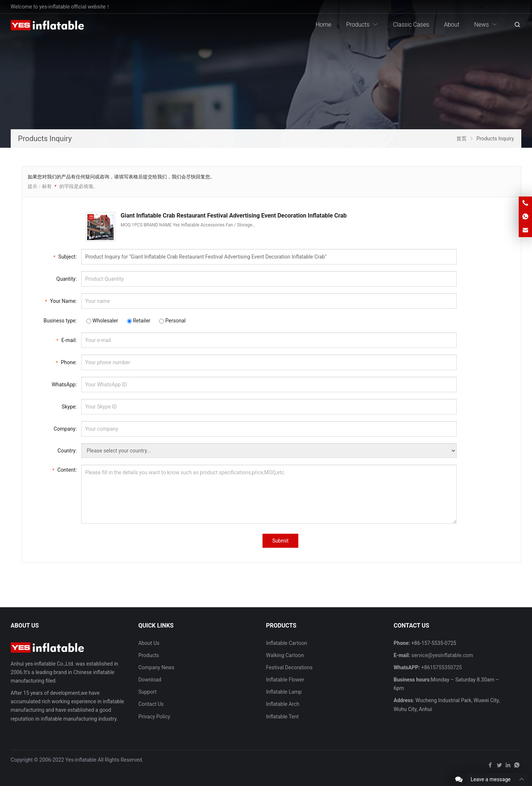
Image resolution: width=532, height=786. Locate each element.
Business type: (60, 321)
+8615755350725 (442, 667)
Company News (157, 667)
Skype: (69, 407)
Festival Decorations (289, 667)
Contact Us (151, 704)
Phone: (66, 362)
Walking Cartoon (285, 655)
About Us (149, 643)
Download (150, 680)
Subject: (65, 256)
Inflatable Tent (282, 717)
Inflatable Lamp (284, 692)
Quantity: (67, 279)
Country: (67, 451)
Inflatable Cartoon (286, 643)
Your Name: (61, 300)
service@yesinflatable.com (442, 655)
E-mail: (67, 340)
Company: (65, 429)
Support (147, 692)
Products (149, 655)
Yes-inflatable (81, 760)
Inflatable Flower (285, 680)
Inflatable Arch (282, 704)
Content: (65, 469)
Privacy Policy (154, 717)
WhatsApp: (64, 385)
